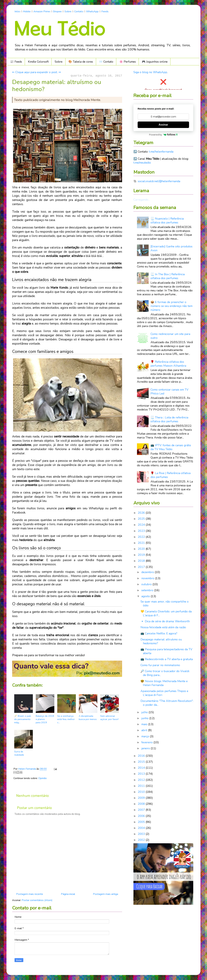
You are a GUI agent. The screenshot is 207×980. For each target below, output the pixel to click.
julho (145, 712)
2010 (142, 792)
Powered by (163, 135)
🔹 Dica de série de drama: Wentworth (165, 621)
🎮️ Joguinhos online (155, 62)
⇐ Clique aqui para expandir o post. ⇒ (36, 72)
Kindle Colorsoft (38, 62)
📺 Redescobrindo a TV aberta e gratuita (167, 659)
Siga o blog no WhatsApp (150, 72)
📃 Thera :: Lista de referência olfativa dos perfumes (169, 419)
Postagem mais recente (30, 894)
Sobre (68, 11)
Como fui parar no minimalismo (160, 665)
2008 (142, 804)
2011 (142, 786)
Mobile (27, 11)
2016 (142, 756)
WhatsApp (92, 11)
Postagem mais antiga (106, 894)
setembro (148, 590)
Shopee (57, 11)
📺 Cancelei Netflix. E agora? (159, 633)
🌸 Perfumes (128, 62)
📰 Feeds (16, 62)
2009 (142, 798)
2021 (142, 543)
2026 (142, 513)
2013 (142, 774)
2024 (142, 525)
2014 (142, 768)
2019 (142, 555)
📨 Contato (106, 62)
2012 (142, 780)
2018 (142, 561)
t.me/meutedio (142, 163)
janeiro (146, 748)
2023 (142, 531)
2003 (142, 834)
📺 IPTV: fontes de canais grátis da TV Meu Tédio (171, 447)
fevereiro (147, 742)
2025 (142, 519)
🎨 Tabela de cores (81, 62)
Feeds (105, 11)
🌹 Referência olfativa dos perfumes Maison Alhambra (168, 364)
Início (17, 11)
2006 (142, 816)
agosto (146, 596)
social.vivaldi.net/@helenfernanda (159, 181)
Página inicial (68, 894)
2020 (142, 549)
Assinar (163, 125)
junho (145, 718)
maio (145, 724)
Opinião (43, 778)
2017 (142, 567)
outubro (147, 584)
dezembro (148, 572)
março (146, 736)
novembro (148, 578)
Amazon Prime (42, 11)
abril (145, 730)
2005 (142, 822)
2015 (142, 762)
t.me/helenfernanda (161, 152)
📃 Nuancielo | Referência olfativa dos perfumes (167, 221)
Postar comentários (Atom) (37, 900)
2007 (142, 810)
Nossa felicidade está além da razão (163, 627)
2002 (142, 840)
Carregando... (142, 200)
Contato (79, 11)
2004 (142, 828)
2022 (142, 537)
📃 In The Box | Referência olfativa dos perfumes (168, 276)
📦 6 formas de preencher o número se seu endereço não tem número (172, 306)
